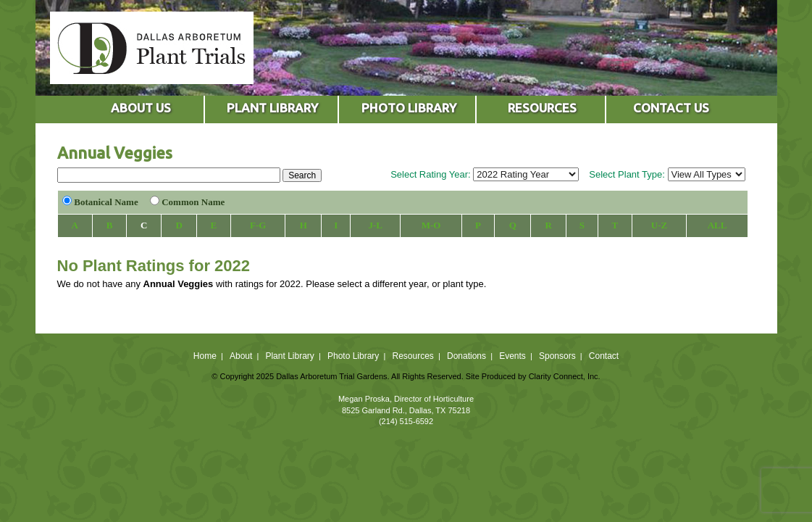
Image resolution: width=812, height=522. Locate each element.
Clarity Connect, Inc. (565, 376)
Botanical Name (106, 202)
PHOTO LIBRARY (409, 108)
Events (512, 356)
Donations (466, 356)
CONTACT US (671, 108)
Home (205, 356)
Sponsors (557, 356)
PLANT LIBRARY (272, 108)
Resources (413, 356)
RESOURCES (542, 108)
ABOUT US (141, 108)
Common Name (193, 202)
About (241, 356)
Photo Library (353, 356)
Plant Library (289, 356)
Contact (604, 356)
